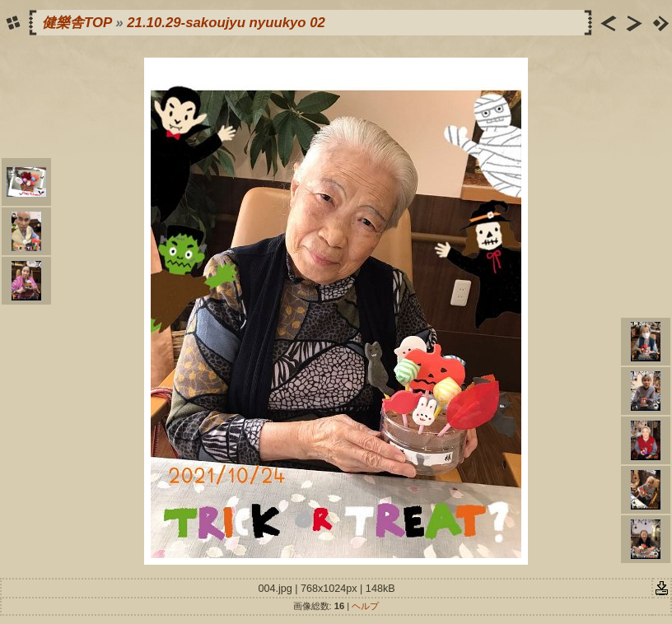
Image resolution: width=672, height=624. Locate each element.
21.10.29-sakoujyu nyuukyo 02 (226, 23)
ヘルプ (365, 606)
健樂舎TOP (77, 23)
